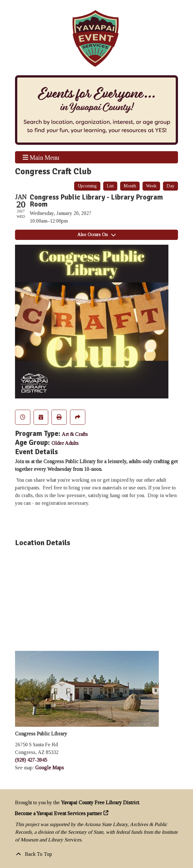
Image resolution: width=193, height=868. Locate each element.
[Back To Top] (96, 854)
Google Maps (50, 768)
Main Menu (41, 157)
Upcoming (87, 186)
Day (170, 186)
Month (130, 186)
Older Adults (65, 443)
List (110, 186)
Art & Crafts (75, 434)
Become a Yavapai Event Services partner (58, 813)
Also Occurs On (96, 235)
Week (151, 186)
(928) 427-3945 (31, 760)
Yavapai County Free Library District (100, 802)
